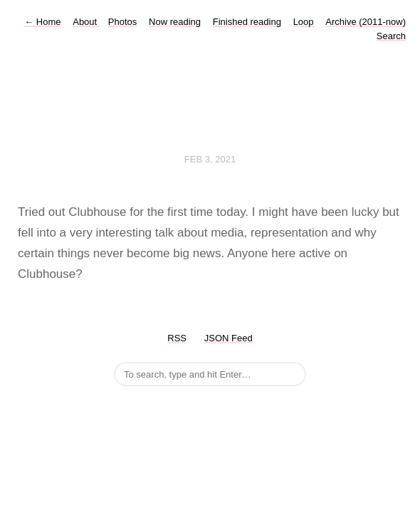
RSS (177, 338)
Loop (304, 22)
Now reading (175, 22)
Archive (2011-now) (366, 22)
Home (42, 22)
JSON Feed (229, 338)
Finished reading (247, 22)
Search (391, 36)
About (86, 22)
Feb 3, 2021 (210, 159)
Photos (122, 22)
